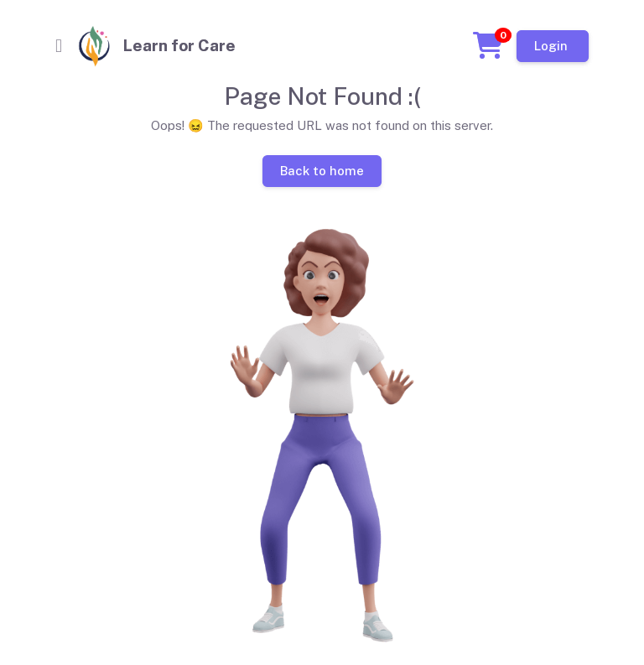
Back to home (322, 170)
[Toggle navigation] (59, 46)
